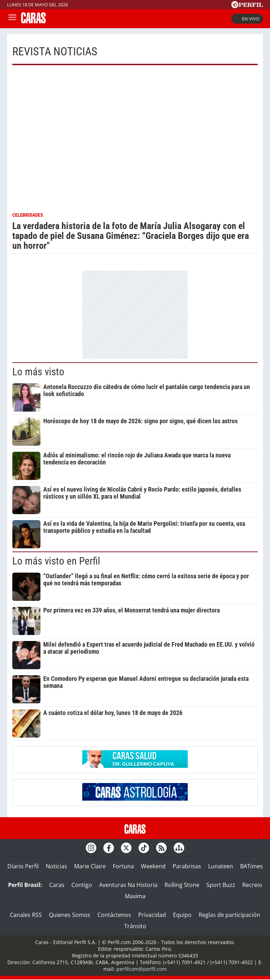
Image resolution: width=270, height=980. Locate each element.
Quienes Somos (70, 915)
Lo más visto (38, 372)
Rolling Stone (182, 885)
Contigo (82, 885)
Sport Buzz (221, 885)
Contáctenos (114, 915)
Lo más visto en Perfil (56, 561)
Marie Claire (90, 866)
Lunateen (221, 866)
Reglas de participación (229, 915)
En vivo (247, 19)
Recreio (252, 885)
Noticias (56, 866)
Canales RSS (26, 915)
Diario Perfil (23, 866)
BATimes (252, 866)
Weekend (153, 866)
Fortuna (123, 866)
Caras (57, 885)
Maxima (135, 896)
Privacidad (152, 915)
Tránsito (135, 926)
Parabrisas (187, 866)
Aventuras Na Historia (128, 885)
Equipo (182, 915)
